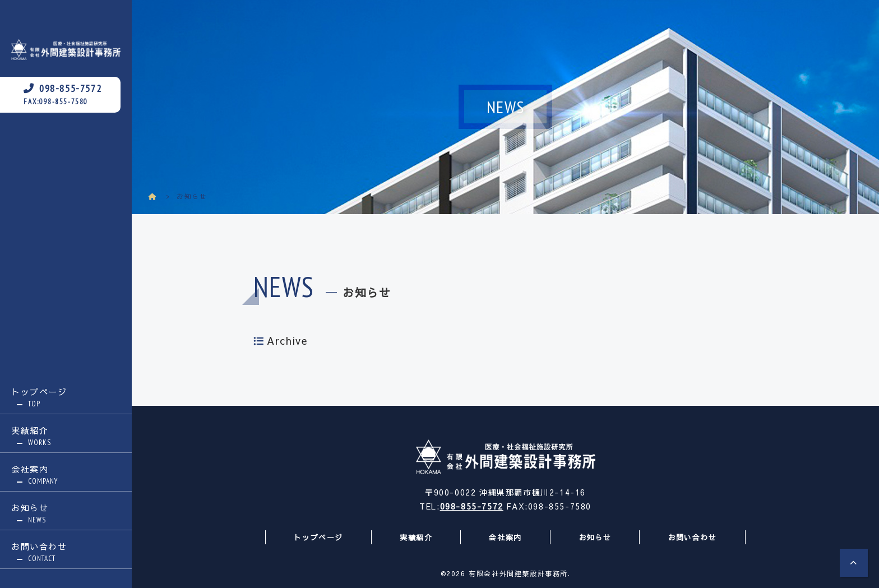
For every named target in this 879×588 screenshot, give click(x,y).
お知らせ (66, 513)
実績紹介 (66, 436)
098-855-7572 (472, 506)
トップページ (66, 397)
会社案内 (66, 475)
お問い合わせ (66, 552)
